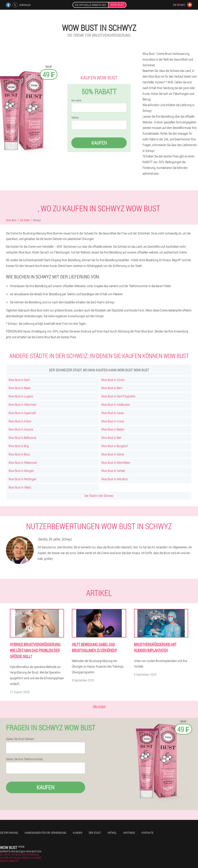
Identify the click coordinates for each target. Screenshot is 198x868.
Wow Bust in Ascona (21, 429)
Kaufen (99, 143)
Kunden (78, 833)
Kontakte (148, 833)
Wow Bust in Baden (113, 429)
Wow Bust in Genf (19, 380)
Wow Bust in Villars (20, 487)
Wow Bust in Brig (19, 446)
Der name (76, 100)
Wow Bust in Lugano (21, 396)
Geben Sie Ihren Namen (20, 739)
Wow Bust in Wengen (21, 471)
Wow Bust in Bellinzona (22, 438)
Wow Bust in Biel (111, 438)
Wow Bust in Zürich (113, 380)
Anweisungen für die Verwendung (45, 833)
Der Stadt (95, 833)
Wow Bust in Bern (112, 388)
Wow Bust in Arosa (113, 421)
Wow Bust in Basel (19, 388)
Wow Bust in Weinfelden (116, 463)
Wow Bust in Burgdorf (115, 446)
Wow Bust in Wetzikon (115, 479)
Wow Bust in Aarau (113, 413)
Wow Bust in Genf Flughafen (118, 396)
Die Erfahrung (9, 833)
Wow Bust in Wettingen (22, 479)
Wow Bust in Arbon (20, 421)
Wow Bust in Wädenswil (23, 463)
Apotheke (129, 833)
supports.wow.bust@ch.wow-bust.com (21, 851)
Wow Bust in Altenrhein (22, 404)
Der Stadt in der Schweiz (99, 496)
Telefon (75, 118)
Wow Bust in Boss (19, 454)
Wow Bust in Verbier (113, 471)
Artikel (112, 833)
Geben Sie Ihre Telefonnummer (24, 759)
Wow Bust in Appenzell (22, 413)
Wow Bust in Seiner (113, 454)
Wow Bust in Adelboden (116, 404)
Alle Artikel (99, 706)
